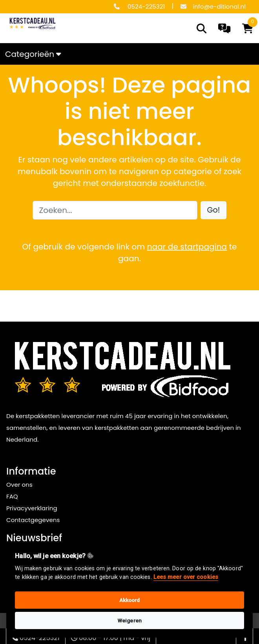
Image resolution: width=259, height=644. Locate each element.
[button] (214, 210)
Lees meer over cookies (186, 577)
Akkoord (130, 600)
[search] (202, 28)
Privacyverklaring (32, 508)
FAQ (12, 496)
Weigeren (129, 620)
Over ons (19, 485)
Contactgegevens (33, 520)
